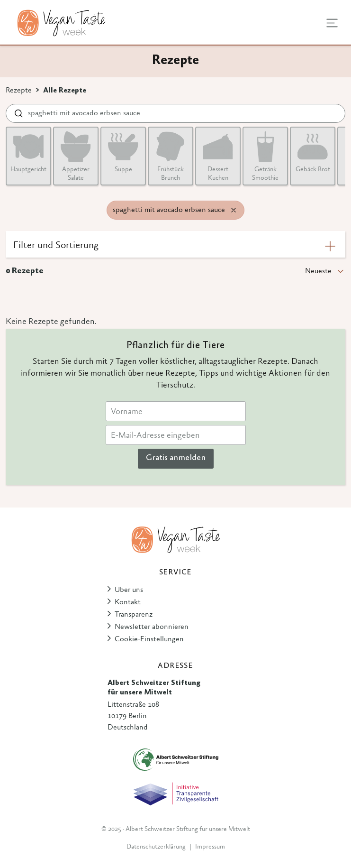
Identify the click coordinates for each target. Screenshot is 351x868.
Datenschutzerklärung (156, 847)
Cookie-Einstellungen (149, 639)
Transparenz (134, 615)
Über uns (129, 590)
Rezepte (19, 91)
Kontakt (128, 602)
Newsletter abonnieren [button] (152, 627)
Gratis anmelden (176, 458)
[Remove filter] (234, 210)
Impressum (210, 847)
